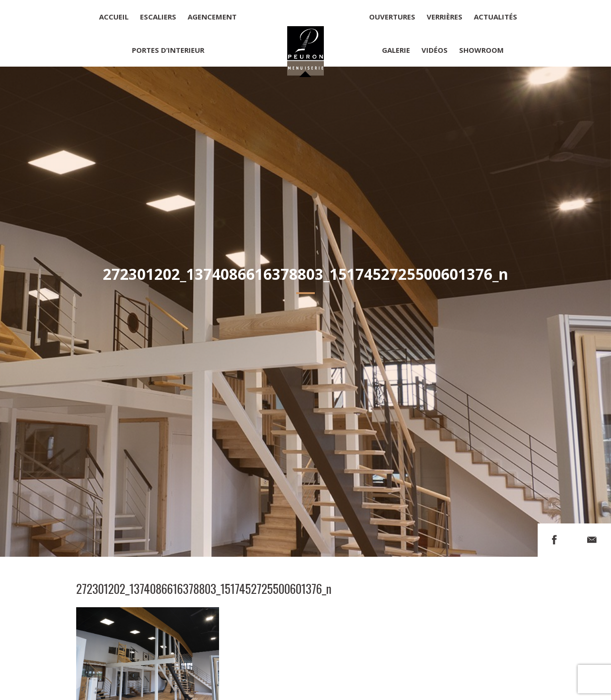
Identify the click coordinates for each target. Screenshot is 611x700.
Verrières (445, 17)
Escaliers (158, 17)
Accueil (114, 17)
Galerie (396, 50)
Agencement (212, 17)
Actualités (496, 17)
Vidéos (435, 50)
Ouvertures (392, 17)
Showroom (481, 50)
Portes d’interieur (168, 50)
